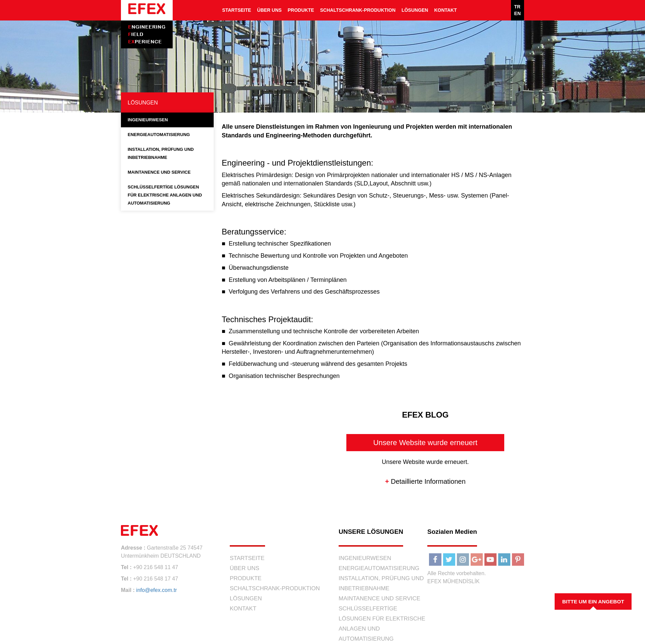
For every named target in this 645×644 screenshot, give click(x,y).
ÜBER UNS (269, 10)
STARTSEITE (236, 10)
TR (518, 7)
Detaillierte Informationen (425, 481)
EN (518, 13)
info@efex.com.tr (156, 590)
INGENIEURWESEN (148, 120)
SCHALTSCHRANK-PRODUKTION (358, 10)
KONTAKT (445, 10)
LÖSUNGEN (415, 10)
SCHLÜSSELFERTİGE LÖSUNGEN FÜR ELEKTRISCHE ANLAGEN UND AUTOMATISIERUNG (165, 195)
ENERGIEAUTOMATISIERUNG (159, 135)
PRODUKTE (301, 10)
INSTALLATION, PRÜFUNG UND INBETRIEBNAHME (161, 153)
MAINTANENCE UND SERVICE (159, 172)
